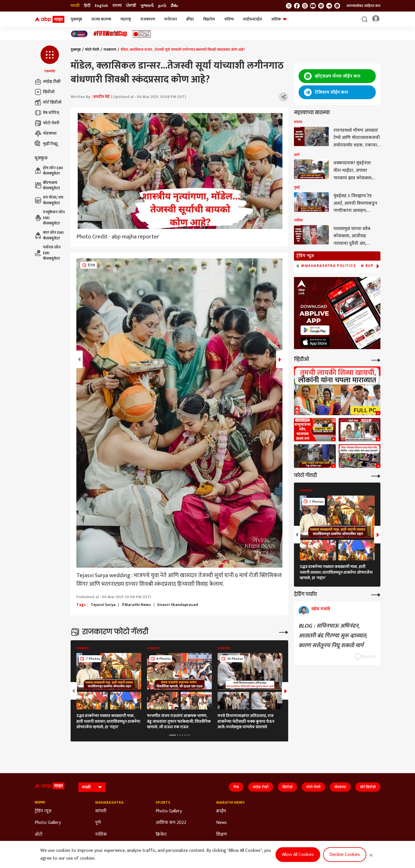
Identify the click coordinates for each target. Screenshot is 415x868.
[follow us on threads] (305, 6)
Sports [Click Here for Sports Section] (163, 803)
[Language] (92, 787)
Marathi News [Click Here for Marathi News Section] (230, 803)
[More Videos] (376, 360)
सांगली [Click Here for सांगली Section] (101, 811)
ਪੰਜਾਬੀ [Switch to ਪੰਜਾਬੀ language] (131, 6)
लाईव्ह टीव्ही (48, 82)
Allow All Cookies (298, 855)
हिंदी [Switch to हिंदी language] (87, 6)
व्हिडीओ (45, 92)
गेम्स (236, 787)
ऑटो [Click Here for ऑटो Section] (38, 835)
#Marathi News (136, 605)
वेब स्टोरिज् (47, 113)
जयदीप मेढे (101, 97)
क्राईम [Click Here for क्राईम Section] (221, 811)
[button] (50, 60)
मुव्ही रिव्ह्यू (46, 144)
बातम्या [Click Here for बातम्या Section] (40, 803)
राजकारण (148, 19)
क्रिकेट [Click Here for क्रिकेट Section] (161, 835)
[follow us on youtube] (313, 6)
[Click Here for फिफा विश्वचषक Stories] (110, 34)
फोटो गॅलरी (47, 123)
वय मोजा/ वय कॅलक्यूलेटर (49, 200)
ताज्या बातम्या (101, 19)
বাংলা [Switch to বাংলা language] (117, 6)
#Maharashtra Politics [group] (328, 266)
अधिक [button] (279, 19)
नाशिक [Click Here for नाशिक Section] (101, 835)
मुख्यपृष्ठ (76, 19)
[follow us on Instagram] (321, 6)
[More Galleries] (284, 632)
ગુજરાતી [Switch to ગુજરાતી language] (147, 6)
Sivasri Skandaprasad (178, 605)
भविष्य (229, 19)
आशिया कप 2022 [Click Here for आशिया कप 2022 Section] (171, 823)
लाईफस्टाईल (252, 19)
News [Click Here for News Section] (221, 823)
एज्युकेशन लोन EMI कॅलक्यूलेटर (50, 218)
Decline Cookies (345, 855)
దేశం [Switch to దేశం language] (174, 6)
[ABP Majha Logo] (50, 19)
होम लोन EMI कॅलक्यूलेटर (49, 171)
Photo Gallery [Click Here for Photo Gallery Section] (48, 823)
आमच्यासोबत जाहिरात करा (363, 6)
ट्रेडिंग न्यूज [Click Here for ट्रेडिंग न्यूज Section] (43, 811)
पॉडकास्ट (46, 133)
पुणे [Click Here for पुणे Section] (98, 823)
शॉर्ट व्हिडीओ (48, 102)
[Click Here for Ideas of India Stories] (142, 34)
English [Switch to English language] (101, 6)
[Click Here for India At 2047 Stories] (79, 34)
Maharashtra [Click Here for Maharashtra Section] (109, 803)
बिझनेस (209, 19)
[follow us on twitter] (289, 6)
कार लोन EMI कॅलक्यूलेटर (49, 235)
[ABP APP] (315, 330)
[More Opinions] (376, 594)
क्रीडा (190, 19)
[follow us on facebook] (297, 6)
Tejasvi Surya (103, 605)
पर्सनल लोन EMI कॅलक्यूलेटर (48, 253)
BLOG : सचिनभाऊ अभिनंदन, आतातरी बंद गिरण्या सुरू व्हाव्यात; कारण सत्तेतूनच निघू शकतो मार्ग (333, 636)
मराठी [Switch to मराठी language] (75, 6)
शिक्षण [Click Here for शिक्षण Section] (221, 835)
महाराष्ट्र (126, 19)
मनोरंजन (171, 19)
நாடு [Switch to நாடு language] (162, 6)
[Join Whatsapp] (337, 6)
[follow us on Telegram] (329, 6)
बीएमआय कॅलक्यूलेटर (47, 186)
